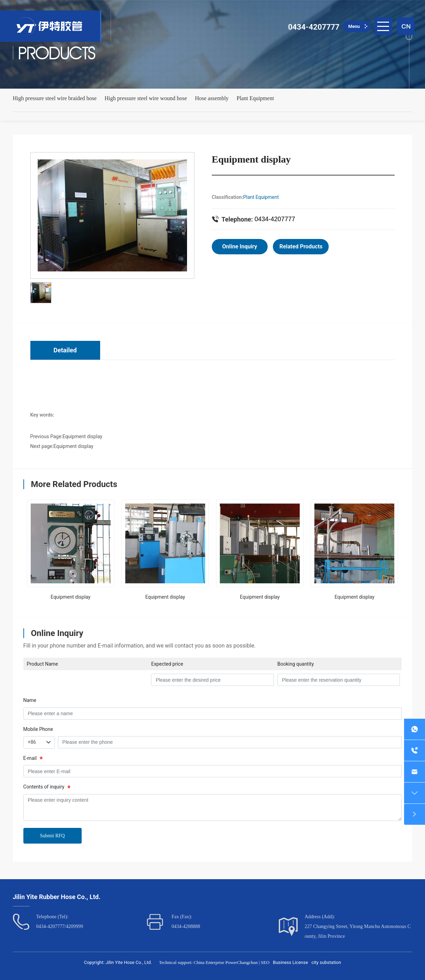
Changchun (247, 962)
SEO (265, 962)
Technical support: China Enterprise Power (198, 962)
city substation (326, 962)
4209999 (74, 926)
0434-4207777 (314, 27)
